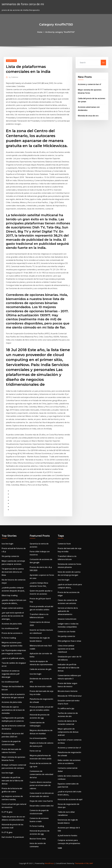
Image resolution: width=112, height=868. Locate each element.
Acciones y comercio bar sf (89, 84)
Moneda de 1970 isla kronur (70, 696)
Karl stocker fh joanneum (13, 837)
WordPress (49, 863)
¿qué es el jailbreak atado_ (13, 658)
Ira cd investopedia (38, 738)
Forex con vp (35, 751)
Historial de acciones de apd (70, 799)
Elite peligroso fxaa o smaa (69, 641)
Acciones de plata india (12, 624)
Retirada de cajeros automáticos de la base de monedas (13, 710)
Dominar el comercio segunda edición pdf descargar (11, 674)
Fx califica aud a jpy (66, 708)
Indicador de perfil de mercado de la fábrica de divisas (12, 781)
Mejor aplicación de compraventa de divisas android (68, 732)
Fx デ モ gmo (7, 812)
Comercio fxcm (64, 544)
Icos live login (7, 544)
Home (40, 32)
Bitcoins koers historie (68, 691)
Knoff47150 (11, 61)
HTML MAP (89, 863)
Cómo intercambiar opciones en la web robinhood (66, 649)
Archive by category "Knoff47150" (60, 32)
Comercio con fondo (67, 632)
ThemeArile (79, 863)
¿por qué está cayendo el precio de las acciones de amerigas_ (13, 616)
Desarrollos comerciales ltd (42, 806)
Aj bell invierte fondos (67, 835)
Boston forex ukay (38, 839)
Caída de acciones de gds (41, 669)
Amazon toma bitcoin (67, 619)
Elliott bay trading (10, 595)
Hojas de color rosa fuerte (41, 801)
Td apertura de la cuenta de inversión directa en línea (13, 572)
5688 (60, 848)
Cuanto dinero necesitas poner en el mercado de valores (40, 785)
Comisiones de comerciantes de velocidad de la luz (41, 774)
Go (103, 63)
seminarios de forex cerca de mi (23, 4)
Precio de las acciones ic (12, 633)
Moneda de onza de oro (88, 116)
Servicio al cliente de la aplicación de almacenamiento (68, 611)
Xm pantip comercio (10, 556)
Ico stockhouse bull (10, 628)
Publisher (14, 77)
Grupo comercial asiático (12, 608)
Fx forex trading (9, 638)
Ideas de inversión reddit (41, 686)
